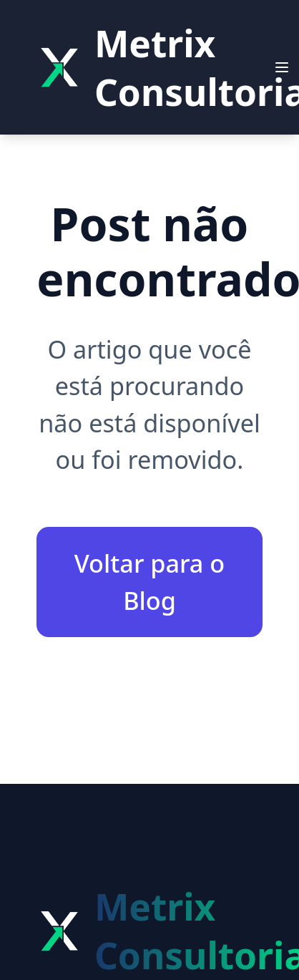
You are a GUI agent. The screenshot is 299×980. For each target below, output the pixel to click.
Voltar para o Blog (150, 581)
